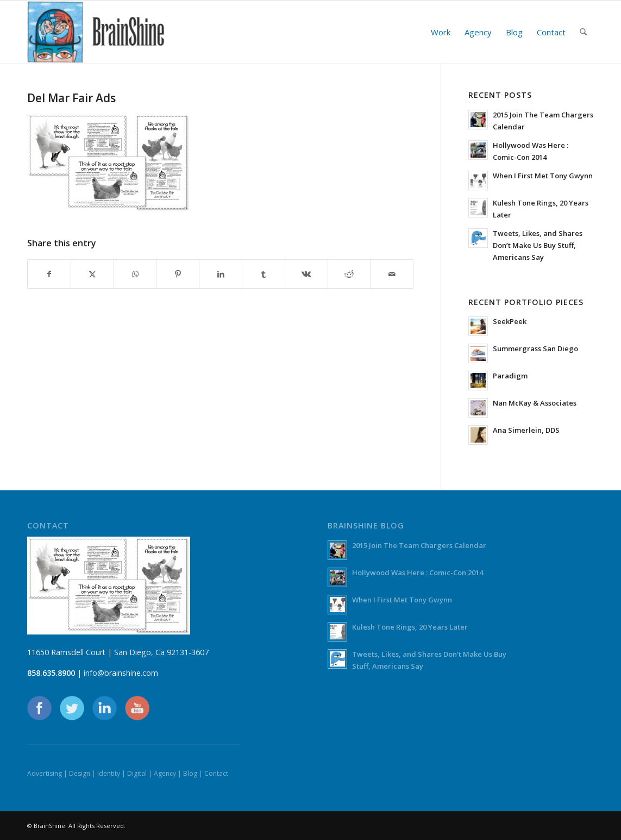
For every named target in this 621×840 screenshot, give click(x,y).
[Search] (583, 32)
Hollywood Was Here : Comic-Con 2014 (418, 573)
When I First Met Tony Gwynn (543, 176)
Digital (137, 773)
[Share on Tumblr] (264, 274)
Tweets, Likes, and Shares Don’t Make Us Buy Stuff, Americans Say (538, 245)
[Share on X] (92, 274)
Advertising (45, 773)
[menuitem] (441, 32)
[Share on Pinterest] (178, 274)
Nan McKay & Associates (535, 403)
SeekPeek (510, 321)
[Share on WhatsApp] (135, 274)
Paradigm (510, 376)
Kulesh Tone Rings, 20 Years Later (410, 627)
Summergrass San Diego (535, 349)
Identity (109, 773)
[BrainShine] (96, 32)
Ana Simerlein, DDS (526, 430)
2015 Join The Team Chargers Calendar (419, 545)
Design (80, 773)
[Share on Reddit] (349, 274)
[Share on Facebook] (49, 274)
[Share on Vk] (306, 274)
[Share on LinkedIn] (221, 274)
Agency (165, 773)
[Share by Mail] (392, 274)
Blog (190, 773)
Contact (216, 773)
